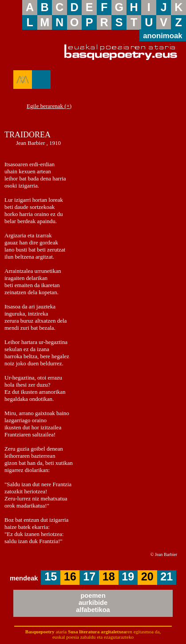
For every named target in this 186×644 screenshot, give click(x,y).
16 (70, 576)
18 (109, 576)
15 (51, 576)
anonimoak (162, 36)
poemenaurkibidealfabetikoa (93, 603)
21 (166, 576)
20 (147, 576)
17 (89, 576)
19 (128, 576)
